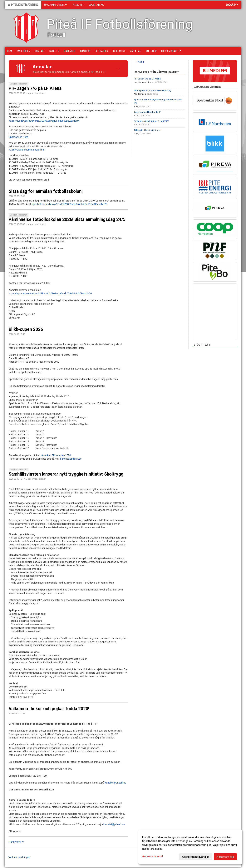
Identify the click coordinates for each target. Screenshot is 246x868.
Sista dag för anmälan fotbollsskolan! (46, 191)
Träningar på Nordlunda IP (147, 112)
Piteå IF (141, 62)
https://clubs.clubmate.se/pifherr (27, 150)
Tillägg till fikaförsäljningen (148, 130)
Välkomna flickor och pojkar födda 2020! (49, 709)
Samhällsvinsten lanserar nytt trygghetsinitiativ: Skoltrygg (66, 474)
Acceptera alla (225, 857)
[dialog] (190, 847)
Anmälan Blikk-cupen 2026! (56, 455)
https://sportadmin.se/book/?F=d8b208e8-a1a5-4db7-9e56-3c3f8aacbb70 (50, 293)
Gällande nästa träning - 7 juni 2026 (151, 121)
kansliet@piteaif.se (71, 459)
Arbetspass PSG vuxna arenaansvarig (153, 91)
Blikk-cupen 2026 (26, 329)
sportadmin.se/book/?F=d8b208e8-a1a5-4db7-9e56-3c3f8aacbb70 (70, 204)
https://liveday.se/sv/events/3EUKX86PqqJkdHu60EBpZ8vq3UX (44, 121)
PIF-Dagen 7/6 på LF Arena (35, 88)
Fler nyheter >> (17, 842)
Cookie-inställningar (19, 857)
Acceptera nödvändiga (196, 857)
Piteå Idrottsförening (23, 5)
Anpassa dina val (153, 856)
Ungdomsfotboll (55, 5)
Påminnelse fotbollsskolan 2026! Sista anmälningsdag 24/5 (67, 220)
